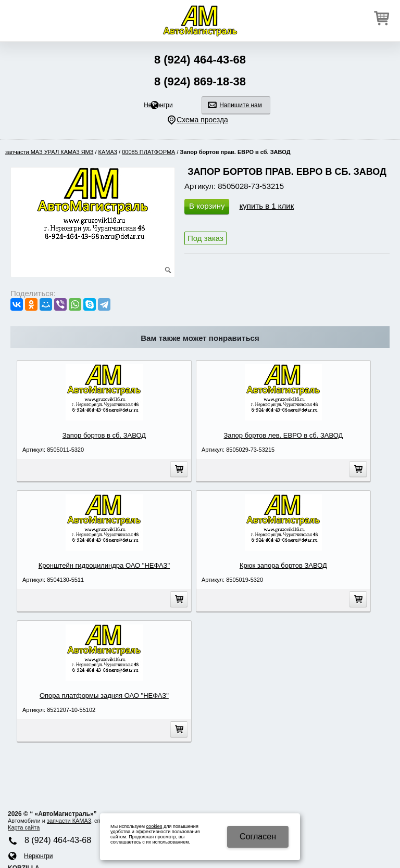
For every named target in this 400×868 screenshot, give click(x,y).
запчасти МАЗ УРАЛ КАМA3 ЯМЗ (49, 152)
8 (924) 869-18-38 (200, 81)
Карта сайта (24, 827)
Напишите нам (241, 105)
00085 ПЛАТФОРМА (148, 152)
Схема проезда (202, 120)
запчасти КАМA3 (69, 821)
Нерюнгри (158, 105)
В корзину (207, 206)
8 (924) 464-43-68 (200, 60)
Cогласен (258, 837)
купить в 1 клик (267, 206)
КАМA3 (108, 152)
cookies (154, 826)
